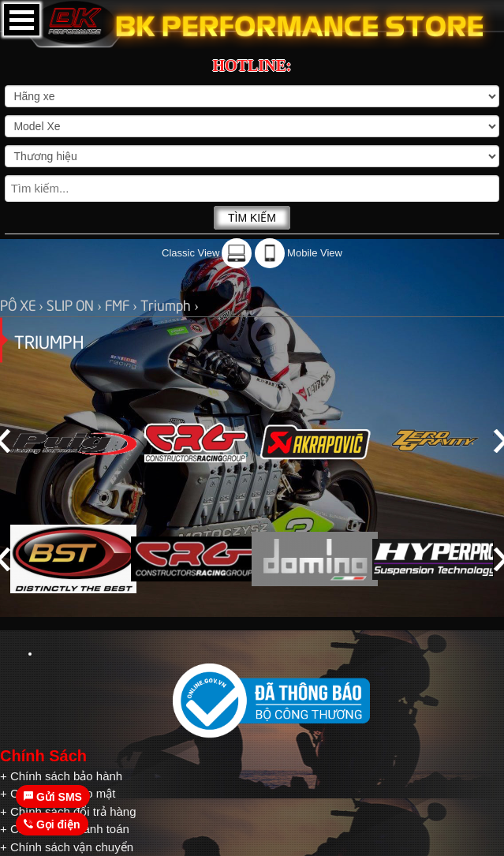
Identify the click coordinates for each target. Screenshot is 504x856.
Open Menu (22, 20)
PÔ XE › (23, 304)
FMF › (123, 304)
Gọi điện (52, 824)
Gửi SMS (53, 797)
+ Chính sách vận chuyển (67, 847)
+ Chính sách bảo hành (61, 776)
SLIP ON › (76, 304)
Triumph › (170, 304)
